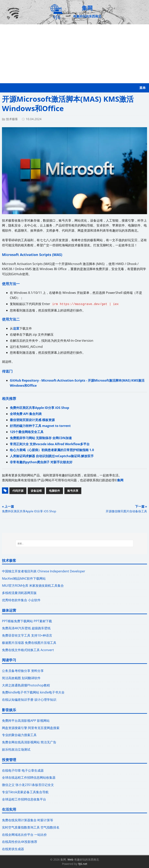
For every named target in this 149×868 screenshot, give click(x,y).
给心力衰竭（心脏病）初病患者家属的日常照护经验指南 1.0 (52, 450)
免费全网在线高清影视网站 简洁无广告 (29, 742)
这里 (16, 328)
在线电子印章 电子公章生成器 (23, 770)
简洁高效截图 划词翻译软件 (21, 678)
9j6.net (83, 864)
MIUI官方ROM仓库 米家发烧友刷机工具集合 (33, 586)
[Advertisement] (74, 54)
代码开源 (18, 491)
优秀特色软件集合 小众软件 (21, 600)
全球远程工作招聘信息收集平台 (24, 799)
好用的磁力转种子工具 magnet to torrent (40, 426)
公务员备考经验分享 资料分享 (23, 671)
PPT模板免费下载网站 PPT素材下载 (27, 621)
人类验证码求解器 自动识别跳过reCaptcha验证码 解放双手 (52, 456)
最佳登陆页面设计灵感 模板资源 (32, 420)
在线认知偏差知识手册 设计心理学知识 (29, 700)
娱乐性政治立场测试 (16, 749)
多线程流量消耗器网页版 (19, 593)
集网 (120, 480)
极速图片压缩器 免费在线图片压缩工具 (29, 643)
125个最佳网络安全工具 (27, 432)
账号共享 (73, 491)
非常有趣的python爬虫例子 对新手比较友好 (41, 462)
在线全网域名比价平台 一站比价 (24, 835)
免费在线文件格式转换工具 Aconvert (28, 650)
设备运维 (36, 491)
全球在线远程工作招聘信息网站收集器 (29, 778)
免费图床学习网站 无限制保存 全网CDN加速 (41, 438)
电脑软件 (55, 491)
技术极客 (12, 119)
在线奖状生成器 (13, 849)
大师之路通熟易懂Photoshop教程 (26, 685)
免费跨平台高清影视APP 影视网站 (26, 721)
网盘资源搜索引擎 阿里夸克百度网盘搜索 (31, 728)
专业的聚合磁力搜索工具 (19, 735)
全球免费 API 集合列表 (26, 414)
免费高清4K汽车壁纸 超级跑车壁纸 (26, 628)
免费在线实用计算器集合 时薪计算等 (28, 820)
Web (70, 859)
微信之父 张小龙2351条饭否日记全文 (28, 785)
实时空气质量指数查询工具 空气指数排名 (31, 827)
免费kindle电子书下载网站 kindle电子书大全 (33, 692)
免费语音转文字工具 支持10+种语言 (27, 635)
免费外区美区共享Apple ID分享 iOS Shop (39, 408)
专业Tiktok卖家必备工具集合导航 (25, 792)
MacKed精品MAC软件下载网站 (24, 578)
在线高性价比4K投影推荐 (20, 842)
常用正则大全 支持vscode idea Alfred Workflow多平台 (50, 444)
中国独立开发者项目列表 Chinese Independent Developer (44, 571)
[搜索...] (74, 544)
